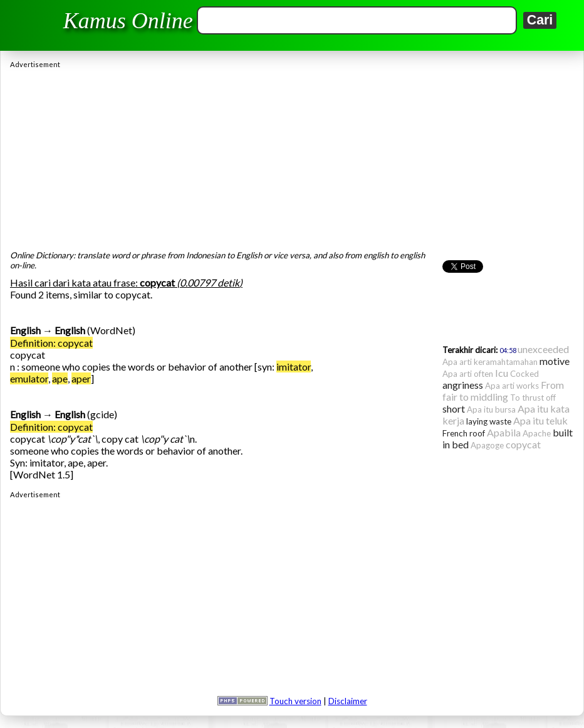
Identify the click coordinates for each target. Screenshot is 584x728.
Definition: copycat (51, 343)
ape (60, 378)
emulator (29, 378)
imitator (294, 367)
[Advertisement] (292, 156)
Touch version (295, 701)
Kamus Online (128, 21)
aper (81, 378)
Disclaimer (348, 701)
